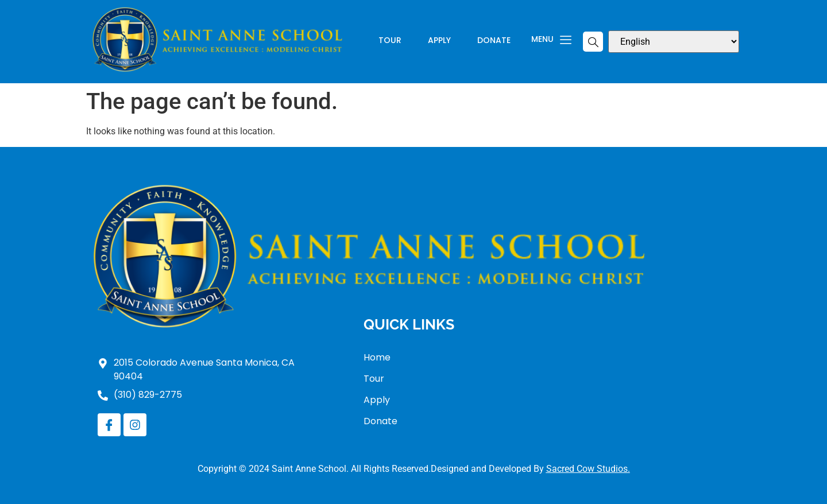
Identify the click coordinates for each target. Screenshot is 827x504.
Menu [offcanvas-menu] (551, 40)
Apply (439, 41)
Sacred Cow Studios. (588, 469)
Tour (390, 41)
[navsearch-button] (593, 42)
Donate (494, 41)
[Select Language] (674, 42)
